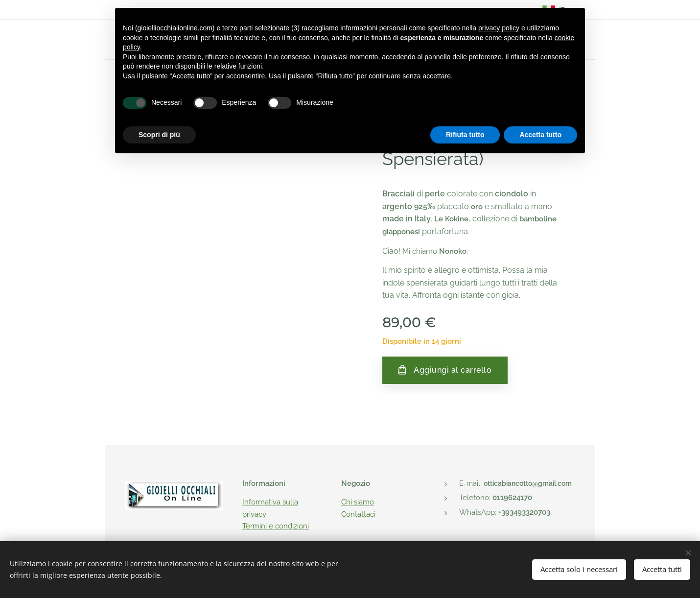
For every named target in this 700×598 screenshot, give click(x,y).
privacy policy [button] (499, 28)
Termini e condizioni (276, 526)
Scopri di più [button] (159, 135)
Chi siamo (358, 502)
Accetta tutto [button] (540, 135)
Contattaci (358, 514)
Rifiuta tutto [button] (465, 135)
